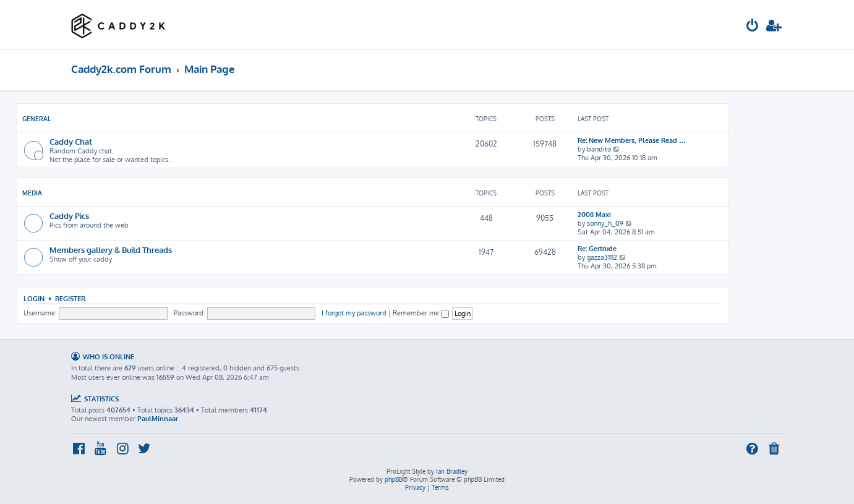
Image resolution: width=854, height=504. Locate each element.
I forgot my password (354, 313)
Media (32, 193)
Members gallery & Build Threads (111, 250)
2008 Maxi (594, 215)
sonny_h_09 (605, 223)
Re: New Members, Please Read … (632, 140)
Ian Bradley (452, 471)
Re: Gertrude (597, 249)
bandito (599, 149)
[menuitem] (753, 27)
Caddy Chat (71, 141)
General (36, 119)
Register (70, 298)
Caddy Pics (69, 216)
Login (34, 298)
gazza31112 (602, 257)
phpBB (394, 479)
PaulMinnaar (158, 419)
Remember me (421, 313)
